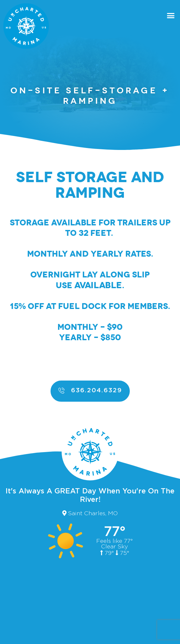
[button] (171, 16)
